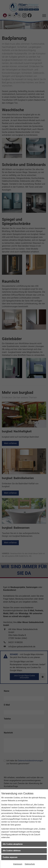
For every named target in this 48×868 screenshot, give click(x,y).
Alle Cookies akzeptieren (13, 844)
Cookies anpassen (10, 857)
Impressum (18, 864)
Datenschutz (30, 864)
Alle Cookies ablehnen (12, 851)
